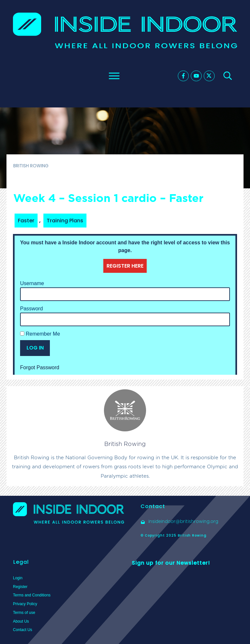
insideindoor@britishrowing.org (183, 521)
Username (32, 283)
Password (31, 309)
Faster (26, 221)
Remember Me (40, 334)
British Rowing (125, 444)
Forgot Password (40, 367)
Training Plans (65, 221)
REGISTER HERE (125, 266)
